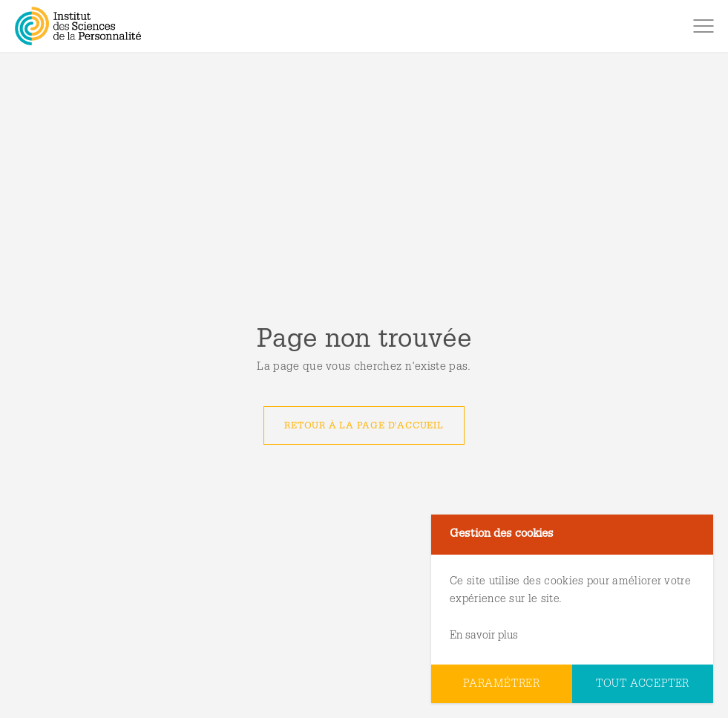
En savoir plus (484, 636)
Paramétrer (502, 684)
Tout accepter (643, 684)
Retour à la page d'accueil (364, 427)
